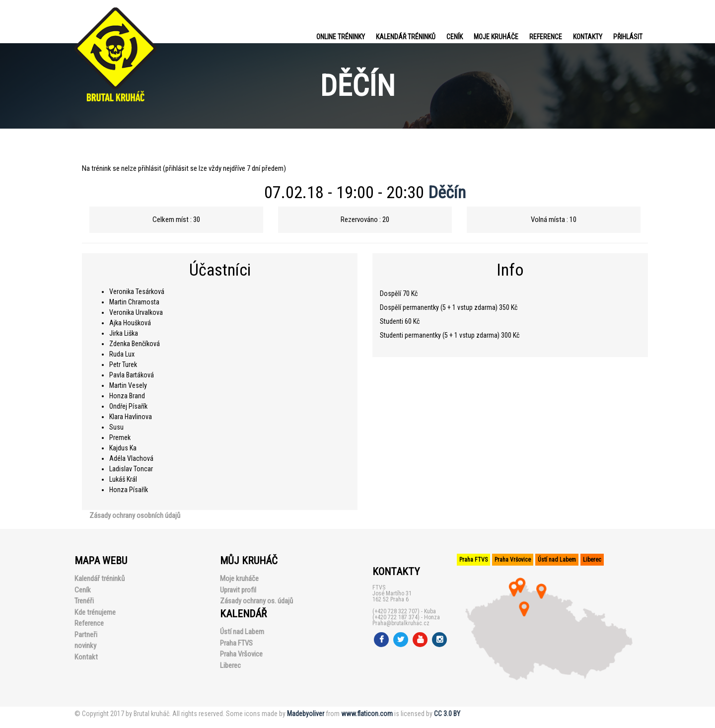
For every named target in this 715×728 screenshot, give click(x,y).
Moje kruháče (496, 37)
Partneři (86, 635)
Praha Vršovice (241, 654)
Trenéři (84, 601)
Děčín (447, 192)
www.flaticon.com (367, 714)
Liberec (230, 665)
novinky (85, 646)
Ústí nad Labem (242, 632)
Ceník (455, 37)
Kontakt (86, 657)
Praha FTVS (236, 643)
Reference (546, 37)
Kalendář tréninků (406, 37)
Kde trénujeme (95, 612)
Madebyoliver (306, 714)
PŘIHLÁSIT (628, 37)
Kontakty (588, 37)
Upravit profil (238, 590)
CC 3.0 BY (447, 714)
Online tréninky (341, 37)
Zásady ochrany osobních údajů (135, 515)
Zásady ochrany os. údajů (256, 601)
